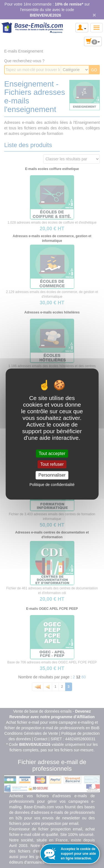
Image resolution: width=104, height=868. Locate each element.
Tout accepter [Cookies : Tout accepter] (52, 453)
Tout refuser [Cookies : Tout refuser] (52, 464)
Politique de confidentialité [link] (52, 485)
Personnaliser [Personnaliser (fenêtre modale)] (52, 475)
